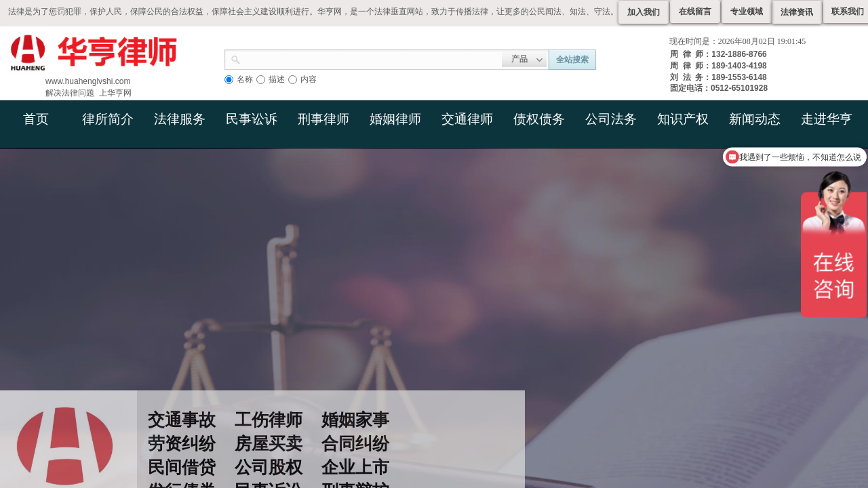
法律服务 (180, 119)
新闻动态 (755, 119)
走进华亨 (827, 119)
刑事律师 (323, 119)
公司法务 (611, 119)
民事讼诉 (252, 119)
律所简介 (108, 119)
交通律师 (467, 119)
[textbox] (371, 58)
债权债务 (539, 119)
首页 (36, 119)
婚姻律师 (395, 119)
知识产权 (683, 119)
